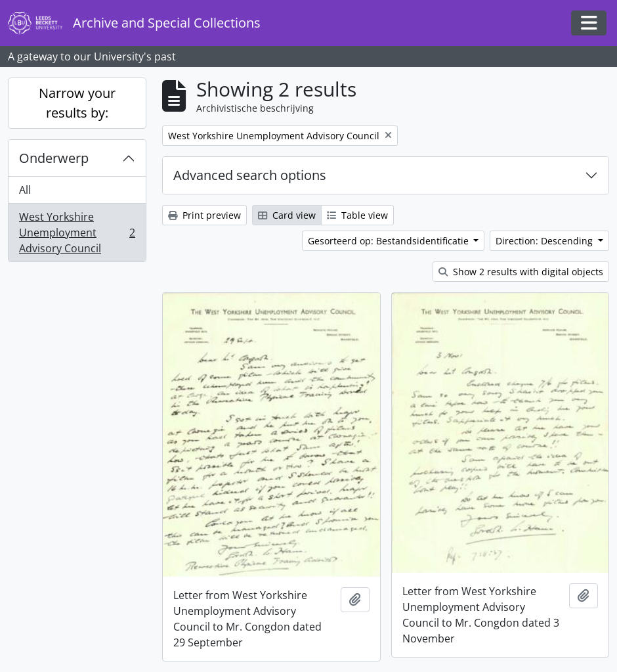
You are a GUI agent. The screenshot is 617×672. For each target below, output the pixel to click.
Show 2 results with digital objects (521, 272)
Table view (357, 215)
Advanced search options (250, 175)
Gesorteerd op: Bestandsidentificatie (390, 241)
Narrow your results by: (77, 103)
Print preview (204, 215)
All (25, 190)
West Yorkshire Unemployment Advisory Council (77, 233)
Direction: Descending (545, 241)
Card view (287, 215)
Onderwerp (54, 158)
